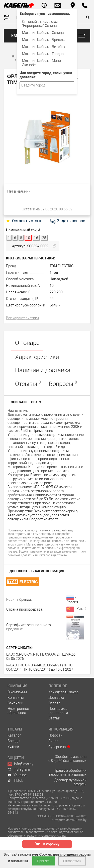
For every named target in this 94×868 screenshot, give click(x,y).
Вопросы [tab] (63, 384)
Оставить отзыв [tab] (25, 221)
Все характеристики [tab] (22, 318)
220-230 (56, 292)
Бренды (14, 741)
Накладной (59, 279)
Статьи (54, 718)
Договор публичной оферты (70, 782)
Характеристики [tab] (37, 357)
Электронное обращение (18, 711)
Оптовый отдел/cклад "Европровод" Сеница (40, 24)
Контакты (16, 698)
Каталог (14, 735)
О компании (17, 692)
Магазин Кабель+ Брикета (44, 40)
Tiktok (15, 781)
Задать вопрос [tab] (67, 221)
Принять (44, 861)
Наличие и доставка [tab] (43, 370)
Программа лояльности (58, 711)
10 (52, 286)
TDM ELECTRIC (62, 266)
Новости (55, 735)
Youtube (17, 775)
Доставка (56, 698)
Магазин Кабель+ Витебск (44, 47)
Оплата (54, 703)
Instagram (19, 769)
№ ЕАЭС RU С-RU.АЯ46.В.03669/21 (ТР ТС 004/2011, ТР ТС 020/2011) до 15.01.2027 (40, 667)
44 (52, 299)
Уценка (13, 746)
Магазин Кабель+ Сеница (43, 33)
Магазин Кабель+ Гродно (43, 54)
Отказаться (72, 861)
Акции (53, 741)
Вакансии (15, 703)
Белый (55, 305)
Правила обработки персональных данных (68, 772)
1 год (54, 272)
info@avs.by (20, 764)
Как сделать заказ (63, 692)
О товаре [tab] (27, 343)
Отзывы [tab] (28, 384)
